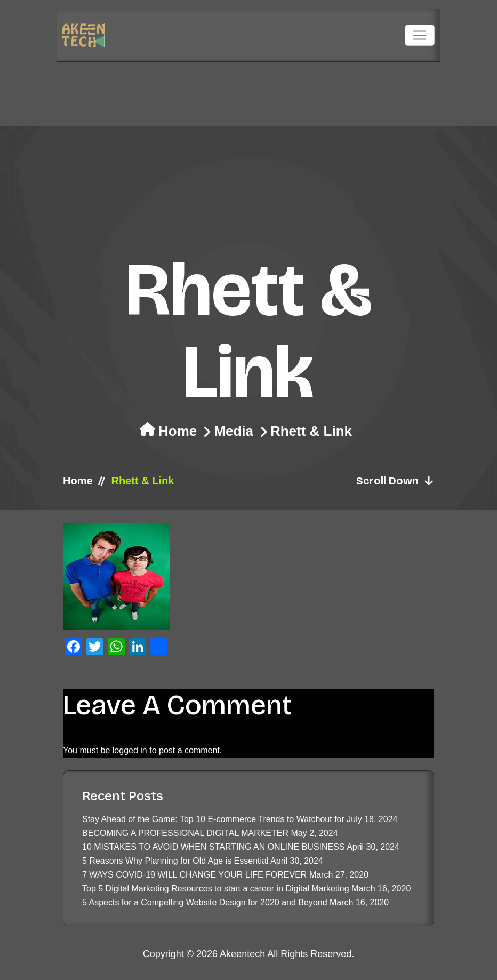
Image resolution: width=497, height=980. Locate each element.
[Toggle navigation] (420, 35)
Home (178, 431)
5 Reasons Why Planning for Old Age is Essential (175, 861)
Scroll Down (395, 481)
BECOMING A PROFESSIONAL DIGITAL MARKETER (185, 833)
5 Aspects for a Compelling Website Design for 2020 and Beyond (205, 902)
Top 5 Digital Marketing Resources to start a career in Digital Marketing (216, 889)
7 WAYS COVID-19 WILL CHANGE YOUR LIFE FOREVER (194, 875)
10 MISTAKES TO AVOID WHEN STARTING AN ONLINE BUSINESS (214, 847)
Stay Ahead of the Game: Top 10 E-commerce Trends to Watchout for (213, 819)
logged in (130, 750)
